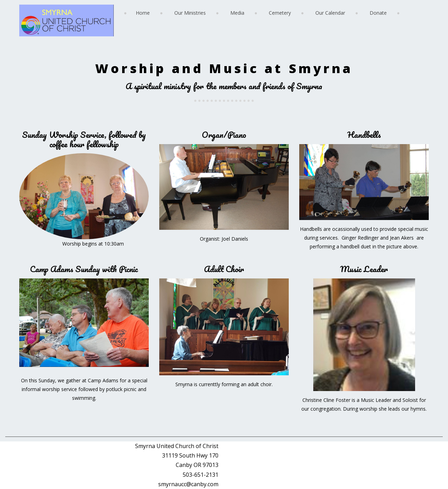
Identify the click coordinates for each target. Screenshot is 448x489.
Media (237, 13)
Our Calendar (330, 13)
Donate (378, 13)
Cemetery (280, 13)
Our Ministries (190, 13)
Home (143, 13)
